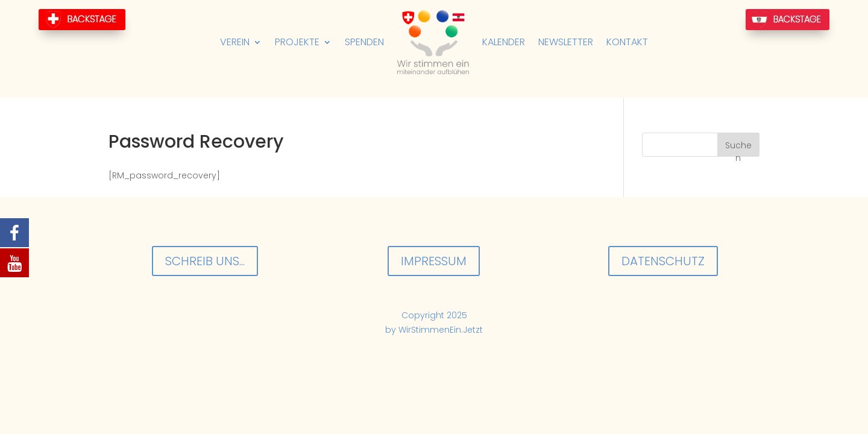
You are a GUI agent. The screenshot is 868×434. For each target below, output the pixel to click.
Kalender (504, 42)
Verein (235, 42)
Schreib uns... (205, 261)
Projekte (297, 42)
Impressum (434, 261)
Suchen (738, 148)
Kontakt (627, 42)
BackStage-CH (82, 20)
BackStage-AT (788, 20)
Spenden (364, 42)
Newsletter (566, 42)
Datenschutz (663, 261)
